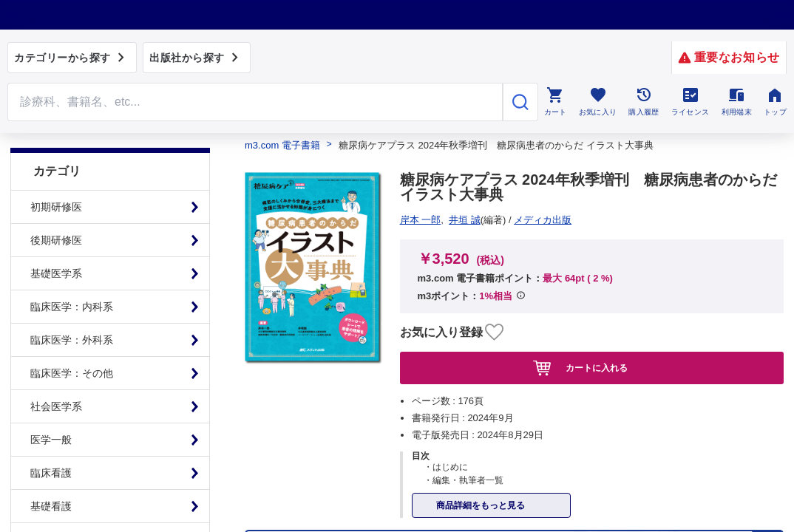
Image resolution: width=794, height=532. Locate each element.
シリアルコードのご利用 (582, 308)
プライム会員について (75, 308)
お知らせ (481, 308)
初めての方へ (405, 308)
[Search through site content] (255, 102)
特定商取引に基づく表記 (208, 308)
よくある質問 (319, 308)
